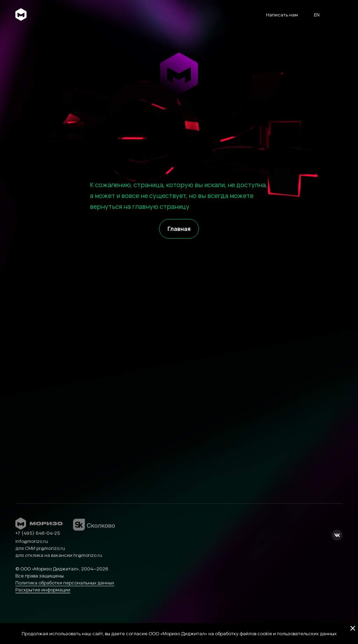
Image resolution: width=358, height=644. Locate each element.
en (317, 15)
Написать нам (282, 15)
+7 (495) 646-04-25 (38, 542)
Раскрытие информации (43, 599)
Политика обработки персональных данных (65, 592)
